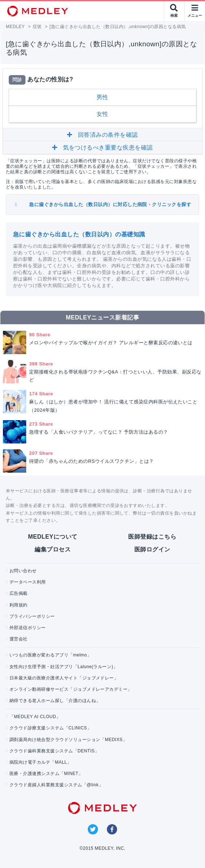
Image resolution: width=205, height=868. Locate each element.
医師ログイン (152, 549)
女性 (102, 114)
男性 (102, 97)
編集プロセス (53, 549)
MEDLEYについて (53, 537)
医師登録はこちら (152, 537)
